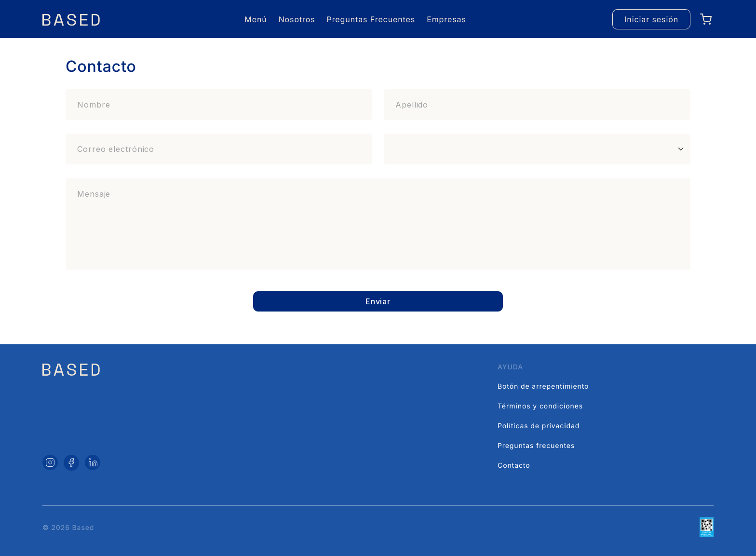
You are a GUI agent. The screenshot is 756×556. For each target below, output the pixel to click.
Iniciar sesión (651, 19)
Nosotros (297, 19)
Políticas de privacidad (539, 426)
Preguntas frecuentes (536, 446)
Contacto (514, 466)
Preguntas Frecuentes (371, 19)
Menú (256, 19)
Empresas (446, 19)
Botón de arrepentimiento (543, 386)
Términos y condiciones (540, 406)
